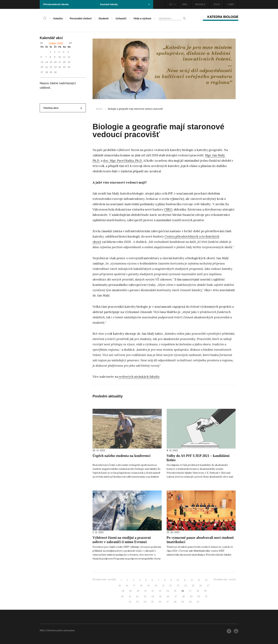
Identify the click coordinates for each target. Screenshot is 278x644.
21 (163, 586)
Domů (99, 109)
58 (175, 602)
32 (153, 591)
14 (206, 580)
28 (123, 591)
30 (138, 591)
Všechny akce (62, 108)
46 (168, 596)
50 (199, 596)
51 (206, 596)
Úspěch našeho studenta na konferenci (121, 456)
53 (138, 602)
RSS (42, 630)
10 (178, 580)
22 (171, 586)
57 (168, 602)
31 (145, 591)
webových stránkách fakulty (139, 377)
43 (145, 596)
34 (168, 591)
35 (175, 591)
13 (199, 580)
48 (183, 596)
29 (130, 591)
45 (160, 596)
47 (176, 596)
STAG (217, 4)
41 (130, 596)
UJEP (231, 4)
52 (130, 602)
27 (208, 586)
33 (160, 591)
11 (185, 580)
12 (192, 580)
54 (145, 602)
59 (183, 602)
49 (191, 596)
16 (127, 586)
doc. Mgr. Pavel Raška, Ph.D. (123, 161)
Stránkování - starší (225, 579)
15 (120, 586)
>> (70, 43)
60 (190, 602)
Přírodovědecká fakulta (56, 4)
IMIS (185, 4)
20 (156, 586)
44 (153, 596)
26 (201, 586)
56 (160, 602)
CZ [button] (172, 4)
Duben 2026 (56, 43)
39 (205, 591)
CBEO (168, 209)
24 (186, 586)
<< (41, 43)
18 (141, 586)
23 (178, 586)
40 (122, 596)
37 (190, 591)
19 (148, 586)
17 (134, 586)
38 (198, 591)
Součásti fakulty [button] (125, 4)
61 (198, 602)
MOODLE (200, 4)
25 (193, 586)
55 (153, 602)
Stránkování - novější (104, 579)
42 (137, 596)
